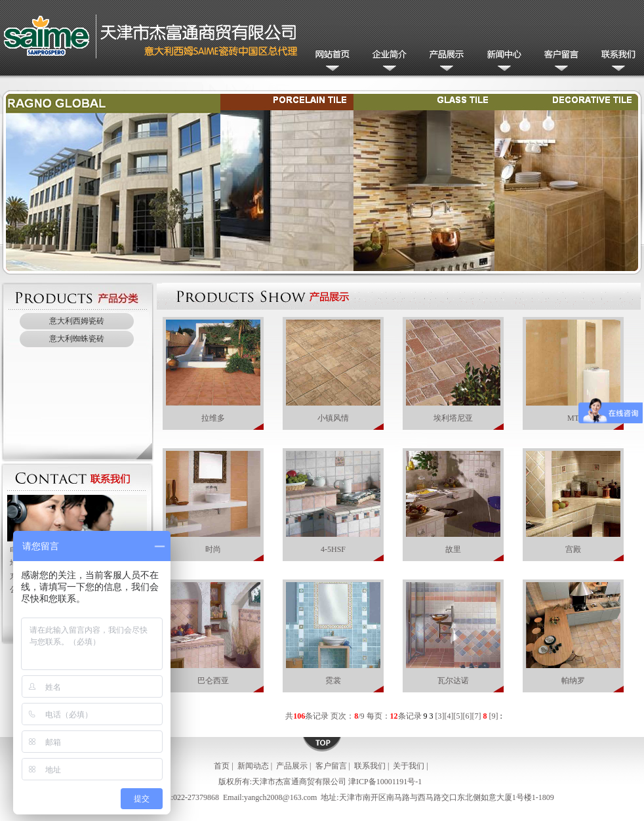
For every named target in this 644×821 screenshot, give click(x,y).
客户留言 (558, 61)
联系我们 (615, 61)
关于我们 (409, 766)
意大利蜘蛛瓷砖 (77, 339)
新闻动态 (501, 61)
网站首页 (330, 61)
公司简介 (387, 61)
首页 (222, 766)
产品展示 (444, 61)
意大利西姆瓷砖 (77, 321)
